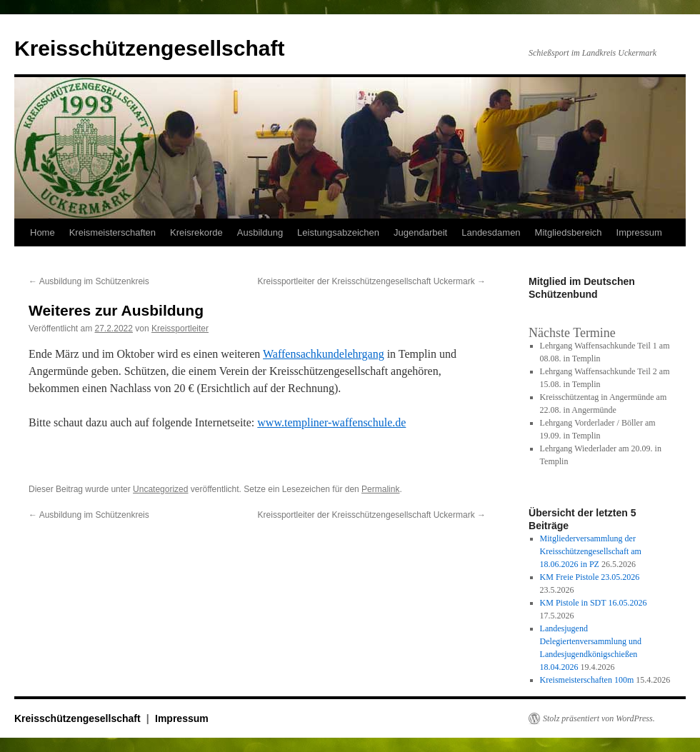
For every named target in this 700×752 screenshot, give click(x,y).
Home (42, 232)
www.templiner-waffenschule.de (331, 422)
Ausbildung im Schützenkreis (89, 281)
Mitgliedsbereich (569, 232)
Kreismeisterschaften (112, 232)
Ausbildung (260, 232)
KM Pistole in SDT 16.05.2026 (594, 603)
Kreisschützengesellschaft (149, 48)
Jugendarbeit (420, 232)
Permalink (380, 489)
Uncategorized (160, 489)
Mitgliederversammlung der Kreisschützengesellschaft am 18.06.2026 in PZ (591, 551)
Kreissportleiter (180, 329)
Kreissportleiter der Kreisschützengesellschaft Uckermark (372, 281)
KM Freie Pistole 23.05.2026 (590, 577)
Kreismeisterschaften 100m (587, 680)
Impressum (639, 232)
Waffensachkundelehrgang (324, 354)
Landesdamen (491, 232)
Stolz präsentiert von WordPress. (599, 718)
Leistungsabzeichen (338, 232)
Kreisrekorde (196, 232)
